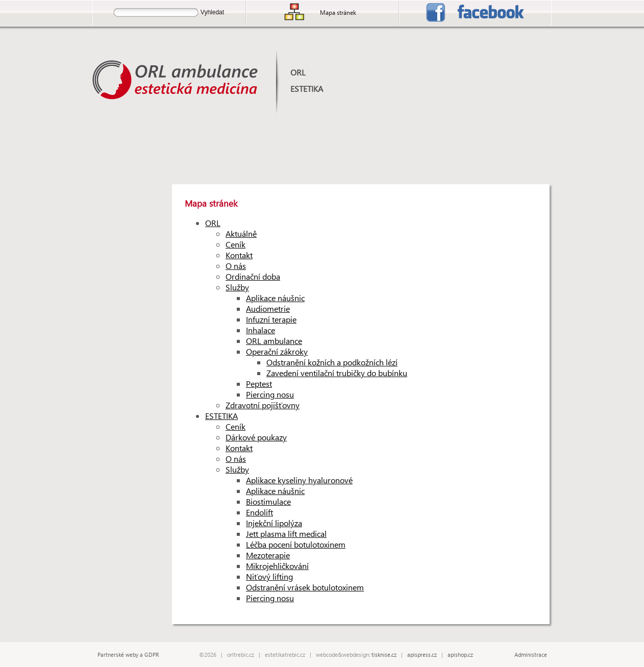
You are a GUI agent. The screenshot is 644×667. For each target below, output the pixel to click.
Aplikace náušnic (275, 298)
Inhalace (261, 330)
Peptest (259, 384)
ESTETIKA (307, 89)
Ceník (236, 244)
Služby (237, 287)
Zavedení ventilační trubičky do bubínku (337, 373)
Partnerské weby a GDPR (128, 654)
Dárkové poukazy (256, 437)
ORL (298, 72)
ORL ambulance (274, 341)
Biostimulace (268, 501)
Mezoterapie (268, 555)
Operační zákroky (277, 351)
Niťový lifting (269, 576)
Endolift (259, 512)
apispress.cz (422, 654)
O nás (236, 266)
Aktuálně (241, 233)
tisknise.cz (384, 654)
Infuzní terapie (271, 319)
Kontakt (239, 255)
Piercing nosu (270, 394)
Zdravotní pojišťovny (263, 405)
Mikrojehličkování (277, 566)
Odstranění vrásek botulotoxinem (305, 587)
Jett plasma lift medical (286, 534)
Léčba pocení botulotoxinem (296, 544)
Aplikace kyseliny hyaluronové (299, 480)
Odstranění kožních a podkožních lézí (332, 362)
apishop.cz (460, 654)
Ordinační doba (253, 276)
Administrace (531, 654)
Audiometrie (268, 308)
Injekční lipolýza (274, 523)
